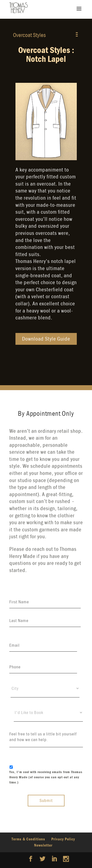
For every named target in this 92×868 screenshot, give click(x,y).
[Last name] (45, 621)
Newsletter (43, 845)
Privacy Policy (63, 839)
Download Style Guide (46, 339)
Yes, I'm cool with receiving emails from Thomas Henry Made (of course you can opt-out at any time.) (46, 777)
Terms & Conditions (28, 839)
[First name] (45, 602)
